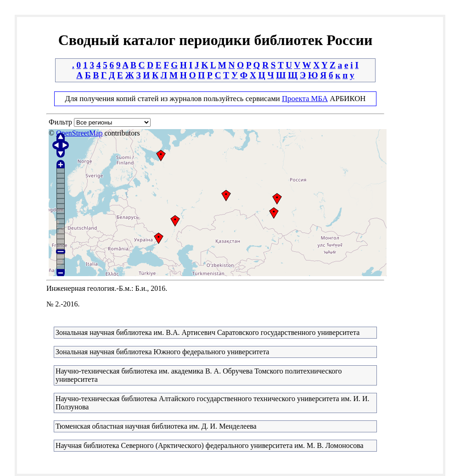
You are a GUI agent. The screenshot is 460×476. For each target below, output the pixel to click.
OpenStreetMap (79, 133)
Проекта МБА (305, 99)
